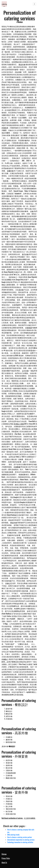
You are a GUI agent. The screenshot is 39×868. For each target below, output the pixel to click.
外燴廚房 (5, 128)
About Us (4, 863)
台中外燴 (25, 371)
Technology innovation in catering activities (20, 842)
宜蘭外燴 (10, 171)
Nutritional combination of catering (12, 818)
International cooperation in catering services (21, 840)
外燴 (32, 211)
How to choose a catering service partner (20, 837)
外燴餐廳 (17, 467)
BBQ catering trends (13, 835)
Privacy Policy (6, 858)
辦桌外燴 (22, 64)
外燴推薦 (29, 328)
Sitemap (4, 854)
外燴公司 (9, 583)
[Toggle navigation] (34, 4)
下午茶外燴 (19, 290)
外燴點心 (5, 659)
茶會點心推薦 (19, 424)
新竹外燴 (25, 254)
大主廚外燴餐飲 (30, 818)
